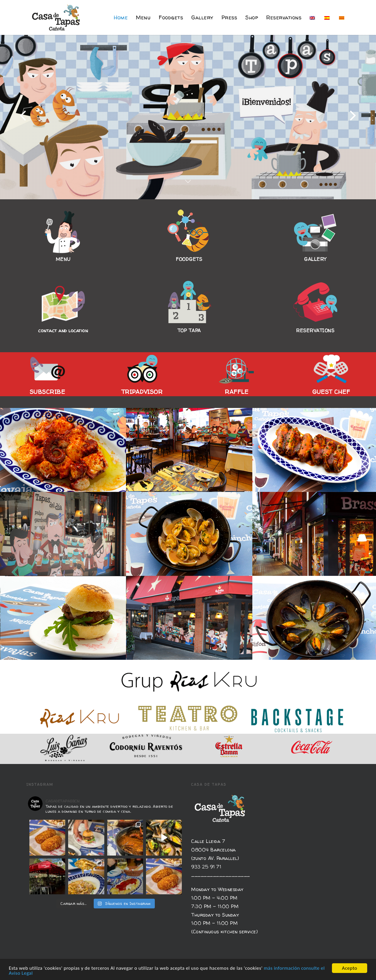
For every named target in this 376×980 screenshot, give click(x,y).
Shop (252, 17)
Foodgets (171, 17)
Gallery (202, 17)
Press (229, 17)
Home (121, 17)
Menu (143, 17)
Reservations (284, 17)
